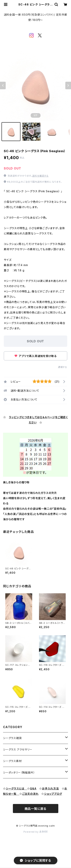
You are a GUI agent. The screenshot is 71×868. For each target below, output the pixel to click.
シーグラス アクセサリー (18, 749)
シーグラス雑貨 (12, 738)
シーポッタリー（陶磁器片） (19, 772)
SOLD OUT (35, 341)
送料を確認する (40, 176)
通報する (63, 367)
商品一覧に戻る (36, 809)
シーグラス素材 (12, 761)
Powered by (36, 832)
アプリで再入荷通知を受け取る (36, 356)
